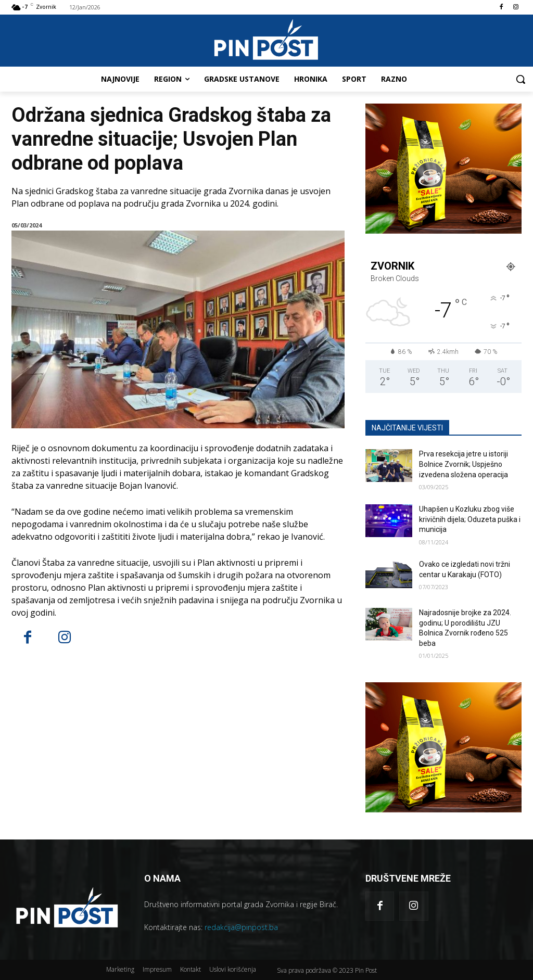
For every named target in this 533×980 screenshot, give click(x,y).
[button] (521, 79)
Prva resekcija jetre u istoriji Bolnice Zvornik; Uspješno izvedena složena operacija (464, 464)
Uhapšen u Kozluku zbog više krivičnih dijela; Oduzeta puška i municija (470, 519)
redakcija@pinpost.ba (241, 927)
